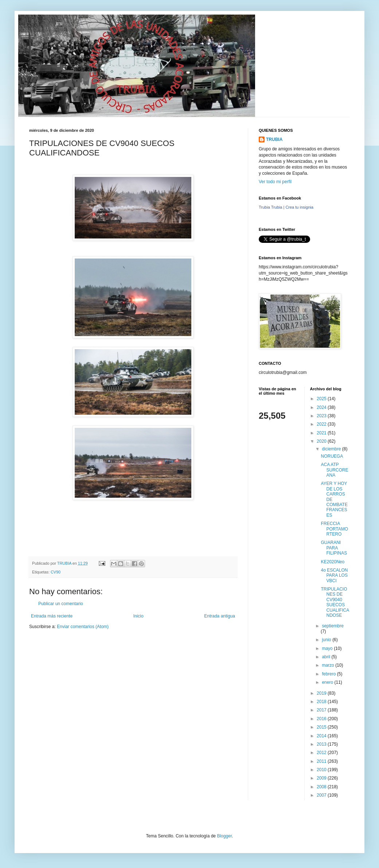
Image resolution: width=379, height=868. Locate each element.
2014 (322, 736)
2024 (322, 407)
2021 (322, 433)
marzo (329, 665)
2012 (322, 753)
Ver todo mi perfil (275, 182)
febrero (329, 674)
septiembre (333, 626)
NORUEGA (332, 456)
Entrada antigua (220, 616)
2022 (322, 424)
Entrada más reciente (52, 616)
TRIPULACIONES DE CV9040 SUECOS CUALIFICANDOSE (335, 602)
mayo (328, 648)
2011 (322, 761)
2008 (322, 787)
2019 (322, 693)
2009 (322, 778)
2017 (322, 710)
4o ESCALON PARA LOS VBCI (334, 575)
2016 (322, 719)
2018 (322, 702)
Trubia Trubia (270, 207)
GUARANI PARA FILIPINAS (334, 548)
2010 (322, 770)
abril (327, 657)
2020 (322, 441)
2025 (322, 399)
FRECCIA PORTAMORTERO (334, 529)
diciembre (332, 449)
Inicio (138, 616)
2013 (322, 744)
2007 (322, 795)
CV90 (56, 572)
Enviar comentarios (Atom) (83, 627)
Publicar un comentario (61, 604)
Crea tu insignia (299, 207)
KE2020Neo (333, 562)
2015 (322, 727)
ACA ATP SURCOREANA (334, 470)
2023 (322, 416)
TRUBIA (274, 139)
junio (327, 640)
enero (328, 682)
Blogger (224, 836)
